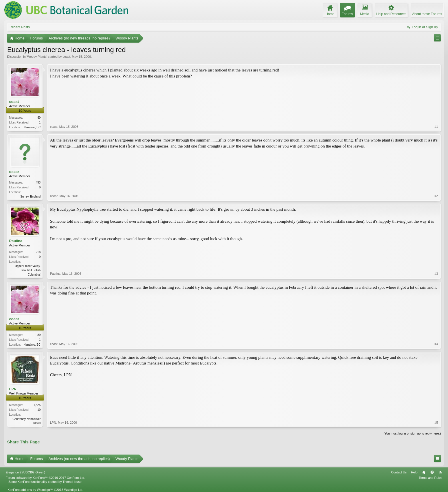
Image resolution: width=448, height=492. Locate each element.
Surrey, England (30, 197)
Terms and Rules (430, 478)
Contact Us (399, 472)
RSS (440, 472)
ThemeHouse (72, 482)
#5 (436, 423)
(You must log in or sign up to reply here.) (412, 433)
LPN (13, 389)
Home (424, 472)
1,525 (37, 405)
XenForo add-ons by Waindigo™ (30, 490)
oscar (14, 172)
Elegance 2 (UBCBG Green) (25, 472)
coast (66, 57)
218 (38, 252)
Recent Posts (20, 27)
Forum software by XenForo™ (45, 478)
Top (432, 472)
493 (38, 183)
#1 (436, 127)
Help (414, 472)
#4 (436, 344)
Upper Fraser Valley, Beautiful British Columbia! (28, 270)
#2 (436, 196)
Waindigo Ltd (73, 490)
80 (39, 118)
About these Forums (427, 14)
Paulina (16, 241)
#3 (436, 274)
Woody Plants (37, 57)
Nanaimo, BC (32, 127)
